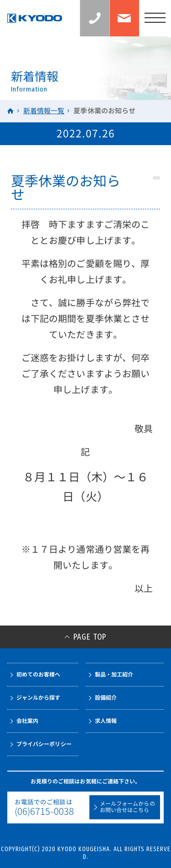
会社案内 (27, 721)
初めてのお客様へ (39, 674)
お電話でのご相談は (47, 808)
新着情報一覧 (44, 111)
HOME (11, 111)
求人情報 (106, 721)
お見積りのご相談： (110, 18)
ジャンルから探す (39, 698)
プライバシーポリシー (44, 744)
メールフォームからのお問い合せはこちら (127, 807)
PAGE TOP (90, 637)
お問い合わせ (124, 18)
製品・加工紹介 (114, 674)
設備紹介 (106, 698)
